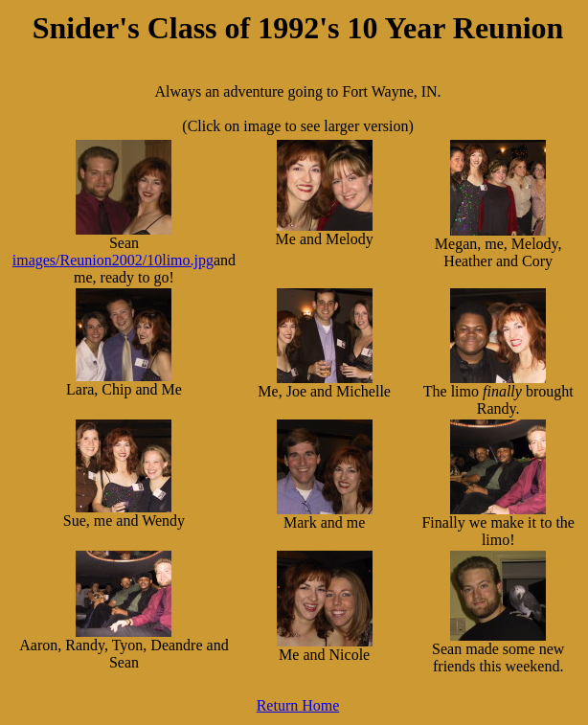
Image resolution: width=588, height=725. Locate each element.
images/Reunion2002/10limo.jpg (113, 260)
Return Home (298, 705)
